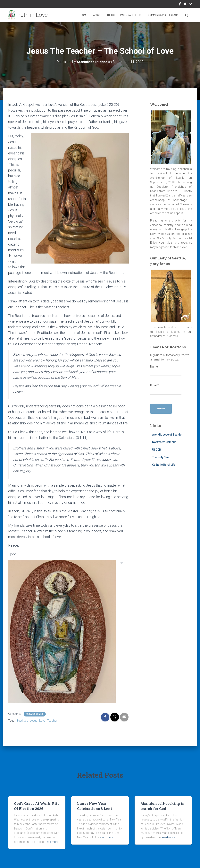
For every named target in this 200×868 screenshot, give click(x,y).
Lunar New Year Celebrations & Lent (95, 806)
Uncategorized (35, 714)
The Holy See (160, 457)
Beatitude (22, 720)
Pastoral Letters (131, 15)
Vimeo (190, 4)
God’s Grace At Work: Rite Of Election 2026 (37, 806)
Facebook (180, 4)
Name (166, 370)
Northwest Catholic (164, 442)
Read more (51, 842)
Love (42, 720)
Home (84, 15)
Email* (166, 389)
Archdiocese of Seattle (167, 434)
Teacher (52, 720)
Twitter (185, 4)
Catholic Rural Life (164, 465)
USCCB (157, 450)
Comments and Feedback (163, 15)
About (97, 15)
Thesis (111, 15)
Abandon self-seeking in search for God (162, 806)
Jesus (34, 720)
